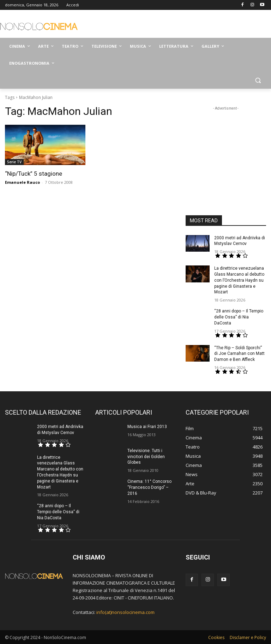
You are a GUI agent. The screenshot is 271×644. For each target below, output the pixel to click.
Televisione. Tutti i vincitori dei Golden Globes (146, 457)
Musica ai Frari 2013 (147, 427)
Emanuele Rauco (22, 182)
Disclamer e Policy (248, 637)
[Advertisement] (183, 25)
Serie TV (14, 162)
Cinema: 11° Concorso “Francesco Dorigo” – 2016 (149, 487)
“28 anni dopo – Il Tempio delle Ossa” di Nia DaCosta (239, 317)
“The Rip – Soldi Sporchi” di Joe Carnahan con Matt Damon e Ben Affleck (239, 354)
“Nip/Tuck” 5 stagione (34, 174)
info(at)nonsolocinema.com (125, 612)
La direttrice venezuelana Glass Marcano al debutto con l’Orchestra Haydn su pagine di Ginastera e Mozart (239, 280)
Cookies (216, 637)
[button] (258, 80)
